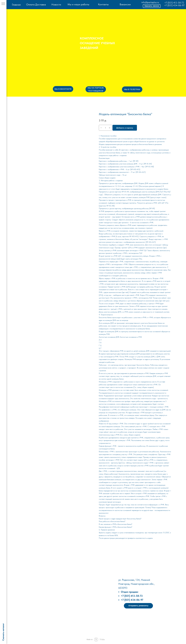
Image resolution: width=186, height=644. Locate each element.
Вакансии (125, 4)
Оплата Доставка (36, 5)
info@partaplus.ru (150, 2)
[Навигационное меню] (3, 4)
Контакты (103, 4)
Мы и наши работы (78, 4)
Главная (16, 5)
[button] (152, 6)
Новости (56, 5)
